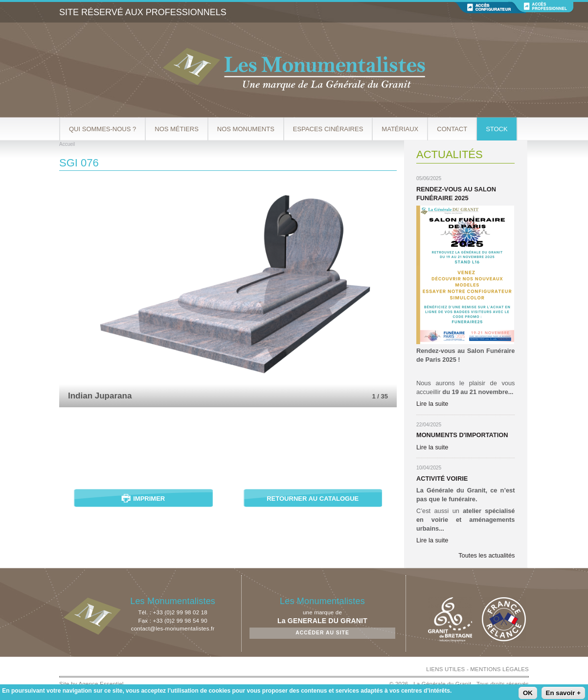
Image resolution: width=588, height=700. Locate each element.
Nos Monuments (246, 129)
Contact (452, 129)
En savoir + (564, 693)
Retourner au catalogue (313, 499)
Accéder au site (322, 633)
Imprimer (149, 499)
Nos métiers (177, 129)
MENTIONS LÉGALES (499, 669)
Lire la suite (432, 404)
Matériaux (400, 129)
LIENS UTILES (445, 669)
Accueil (67, 144)
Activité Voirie (442, 478)
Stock (497, 129)
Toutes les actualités (486, 555)
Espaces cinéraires (328, 129)
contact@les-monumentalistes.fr (173, 629)
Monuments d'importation (462, 435)
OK (528, 693)
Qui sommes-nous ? (102, 129)
